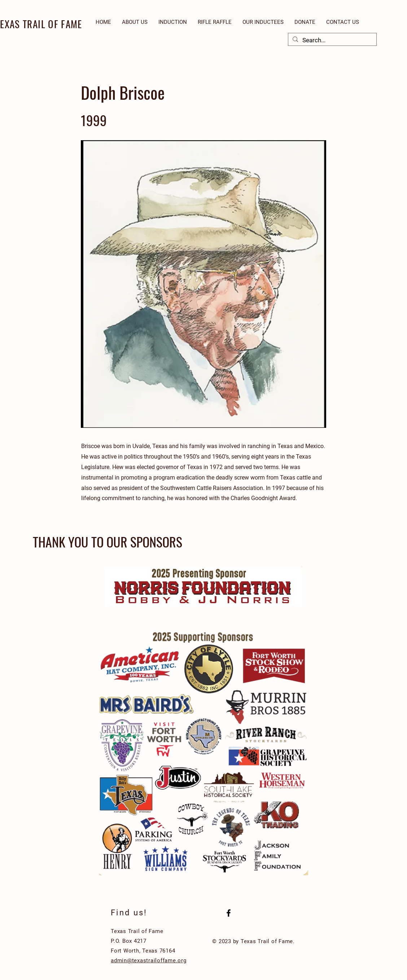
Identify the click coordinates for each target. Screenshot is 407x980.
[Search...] (332, 40)
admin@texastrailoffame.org (149, 960)
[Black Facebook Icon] (229, 913)
